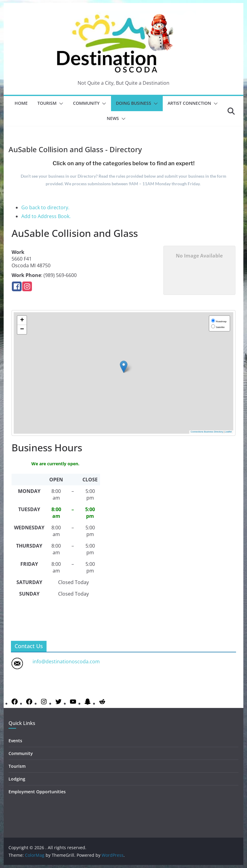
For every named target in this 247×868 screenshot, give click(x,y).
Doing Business (134, 103)
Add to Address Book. (46, 216)
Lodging (17, 779)
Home (21, 103)
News (113, 118)
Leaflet (228, 432)
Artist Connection (189, 103)
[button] (60, 104)
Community (86, 103)
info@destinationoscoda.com (66, 661)
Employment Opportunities (37, 792)
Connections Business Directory (207, 432)
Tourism (47, 103)
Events (15, 741)
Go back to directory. (45, 207)
